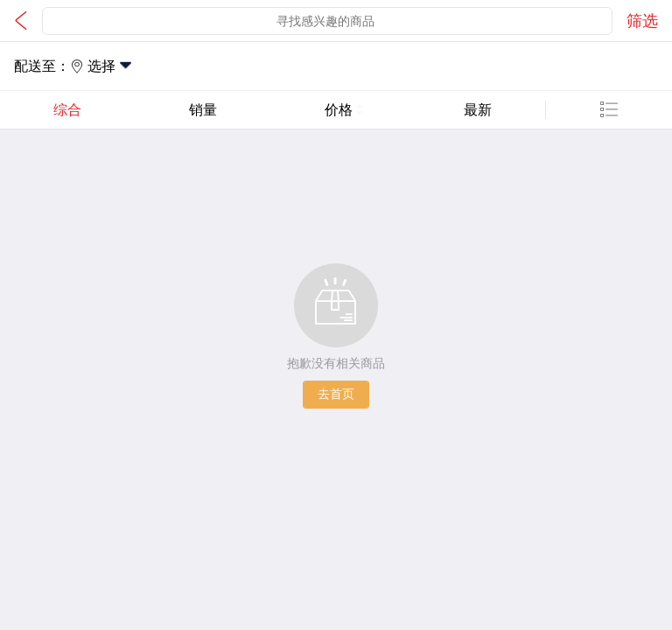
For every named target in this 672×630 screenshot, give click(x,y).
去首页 (336, 394)
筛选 (642, 21)
